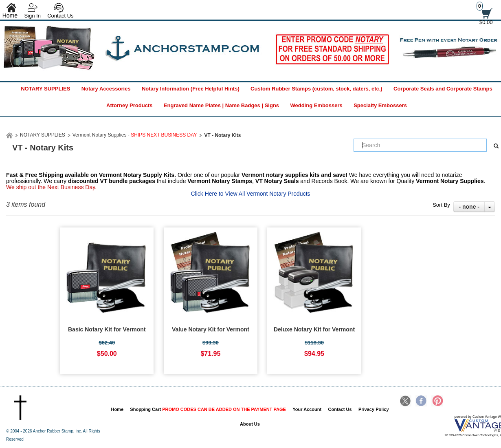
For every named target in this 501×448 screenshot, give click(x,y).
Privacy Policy (374, 409)
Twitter (406, 402)
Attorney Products (129, 105)
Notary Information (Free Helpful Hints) (191, 89)
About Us (250, 424)
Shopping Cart (208, 409)
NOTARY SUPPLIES (45, 89)
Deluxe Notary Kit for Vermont (314, 329)
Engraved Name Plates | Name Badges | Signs (221, 105)
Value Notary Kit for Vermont (211, 329)
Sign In (32, 16)
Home (117, 409)
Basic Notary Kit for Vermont (107, 329)
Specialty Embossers (380, 105)
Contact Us (60, 16)
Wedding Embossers (316, 105)
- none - (469, 207)
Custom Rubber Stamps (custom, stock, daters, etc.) (316, 89)
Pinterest (437, 402)
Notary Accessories (106, 89)
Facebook (421, 402)
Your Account (307, 409)
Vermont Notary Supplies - (135, 135)
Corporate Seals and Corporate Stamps (443, 89)
